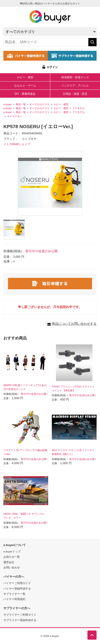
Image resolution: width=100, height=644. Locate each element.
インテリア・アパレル (75, 86)
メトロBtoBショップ (17, 144)
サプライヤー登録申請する (20, 620)
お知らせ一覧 (12, 557)
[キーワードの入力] (46, 42)
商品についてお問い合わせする (74, 324)
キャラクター (15, 116)
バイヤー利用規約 (14, 599)
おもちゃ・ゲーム (25, 86)
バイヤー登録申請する (17, 589)
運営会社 (9, 562)
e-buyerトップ (12, 551)
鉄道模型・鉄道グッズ (75, 77)
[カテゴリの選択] (50, 32)
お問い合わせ (12, 567)
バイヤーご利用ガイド (17, 583)
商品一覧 (21, 104)
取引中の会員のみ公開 (42, 251)
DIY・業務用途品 (25, 94)
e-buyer (8, 104)
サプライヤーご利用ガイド (20, 615)
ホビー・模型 (25, 77)
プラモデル (78, 108)
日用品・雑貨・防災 (75, 94)
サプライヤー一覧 (14, 594)
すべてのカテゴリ (39, 104)
